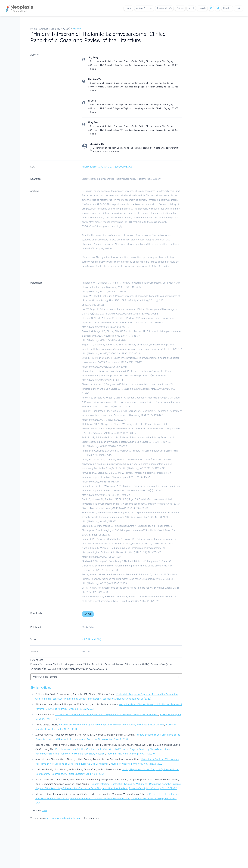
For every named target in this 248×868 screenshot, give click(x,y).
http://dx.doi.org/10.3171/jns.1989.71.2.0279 (104, 420)
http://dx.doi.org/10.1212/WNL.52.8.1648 (102, 380)
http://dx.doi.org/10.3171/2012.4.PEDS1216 (144, 468)
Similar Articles (41, 688)
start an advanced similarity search (64, 818)
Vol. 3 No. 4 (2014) (60, 29)
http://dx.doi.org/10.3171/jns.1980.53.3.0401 (104, 292)
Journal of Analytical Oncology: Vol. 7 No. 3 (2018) (102, 739)
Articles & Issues (144, 8)
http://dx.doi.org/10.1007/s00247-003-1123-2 (149, 544)
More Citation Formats (45, 677)
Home (128, 8)
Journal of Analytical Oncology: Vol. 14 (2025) (127, 699)
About (191, 8)
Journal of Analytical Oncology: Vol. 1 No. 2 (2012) (137, 764)
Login (239, 8)
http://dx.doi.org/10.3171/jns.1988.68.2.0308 (104, 583)
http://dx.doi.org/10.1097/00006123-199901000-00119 (111, 353)
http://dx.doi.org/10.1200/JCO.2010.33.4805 (104, 446)
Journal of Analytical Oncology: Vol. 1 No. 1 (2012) (78, 774)
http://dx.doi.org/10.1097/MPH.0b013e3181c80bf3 (122, 508)
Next (44, 811)
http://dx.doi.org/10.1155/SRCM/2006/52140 (105, 327)
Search (202, 8)
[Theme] (218, 8)
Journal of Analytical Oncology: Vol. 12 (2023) (70, 709)
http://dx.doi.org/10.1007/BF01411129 (101, 557)
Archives (44, 29)
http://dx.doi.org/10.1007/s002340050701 (104, 340)
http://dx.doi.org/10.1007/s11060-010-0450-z (106, 495)
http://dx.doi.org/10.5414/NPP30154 (101, 482)
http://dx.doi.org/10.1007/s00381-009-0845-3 (112, 433)
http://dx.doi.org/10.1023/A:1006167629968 (105, 367)
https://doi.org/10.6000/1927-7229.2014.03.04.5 (107, 167)
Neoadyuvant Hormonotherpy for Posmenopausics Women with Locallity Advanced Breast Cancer (112, 725)
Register (227, 8)
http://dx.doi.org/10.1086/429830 (99, 521)
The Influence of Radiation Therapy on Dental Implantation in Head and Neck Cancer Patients (107, 715)
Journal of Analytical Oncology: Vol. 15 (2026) (153, 788)
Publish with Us (164, 8)
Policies (180, 8)
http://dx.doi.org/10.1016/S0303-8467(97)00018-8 (131, 314)
